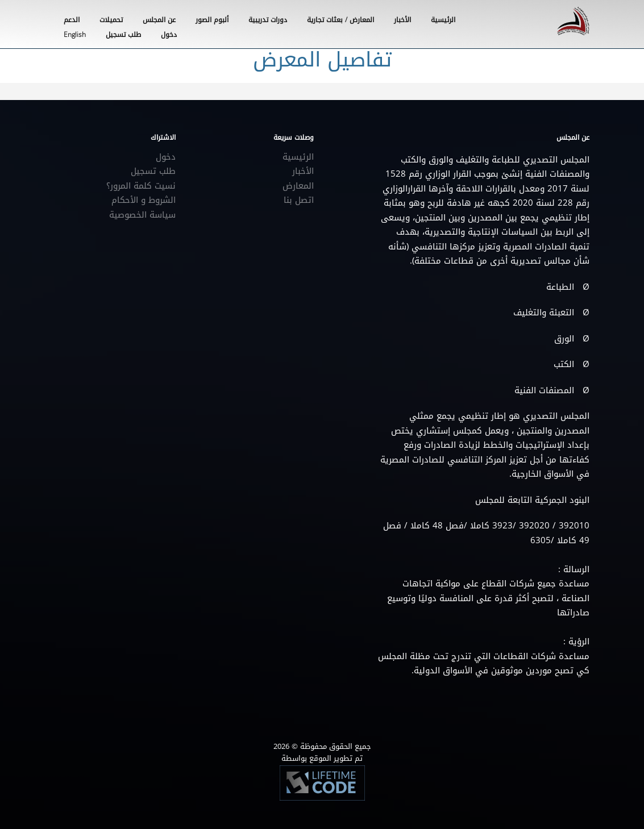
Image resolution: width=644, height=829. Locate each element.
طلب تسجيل (153, 171)
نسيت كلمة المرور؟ (141, 186)
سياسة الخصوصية (142, 215)
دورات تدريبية (268, 20)
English (75, 35)
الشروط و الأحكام (144, 200)
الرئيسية (443, 20)
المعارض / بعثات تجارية (340, 20)
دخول (166, 157)
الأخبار (402, 20)
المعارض (298, 186)
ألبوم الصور (212, 20)
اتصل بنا (299, 200)
